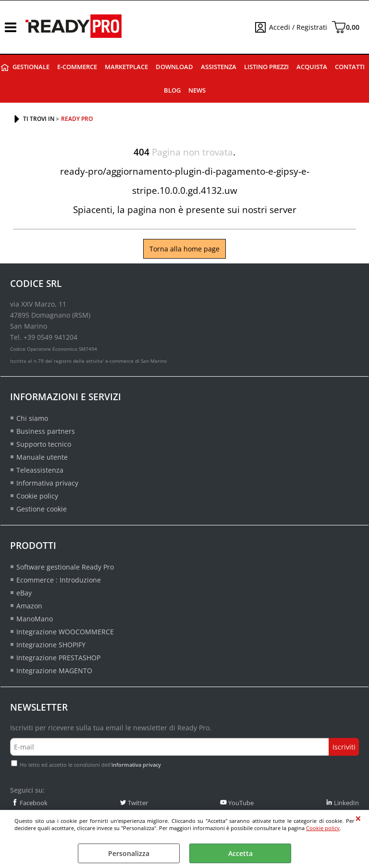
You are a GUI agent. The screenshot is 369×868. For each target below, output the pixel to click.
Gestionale (31, 67)
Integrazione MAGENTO (54, 671)
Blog (172, 90)
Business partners (46, 431)
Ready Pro (5, 67)
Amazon (29, 606)
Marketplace (126, 67)
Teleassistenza (40, 470)
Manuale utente (42, 457)
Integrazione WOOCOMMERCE (65, 632)
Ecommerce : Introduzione (59, 580)
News (197, 90)
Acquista (312, 67)
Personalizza (129, 853)
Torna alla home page (184, 249)
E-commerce (77, 67)
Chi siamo (32, 418)
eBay (24, 593)
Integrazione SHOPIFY (51, 645)
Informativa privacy (47, 483)
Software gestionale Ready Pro (65, 567)
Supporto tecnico (44, 444)
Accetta (240, 853)
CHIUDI (358, 819)
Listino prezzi (266, 67)
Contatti (350, 67)
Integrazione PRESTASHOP (58, 658)
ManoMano (35, 619)
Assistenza (219, 67)
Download (174, 67)
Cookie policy (323, 828)
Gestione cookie (42, 509)
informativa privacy (136, 765)
